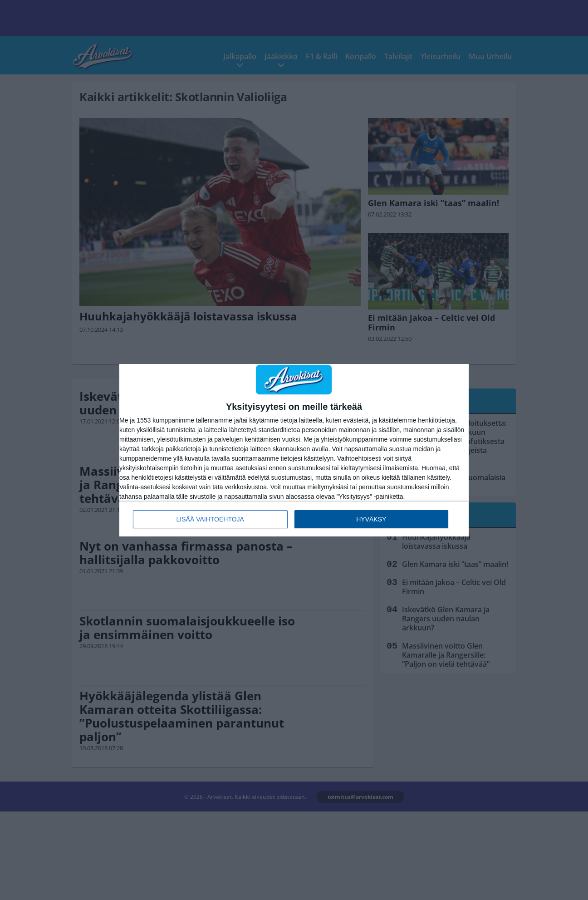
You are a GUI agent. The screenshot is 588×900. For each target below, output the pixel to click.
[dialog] (294, 450)
